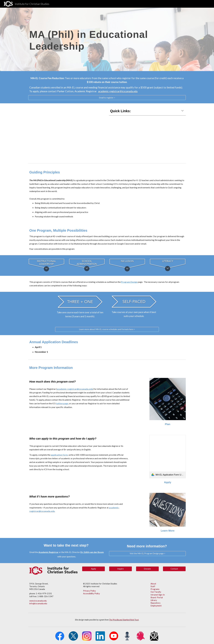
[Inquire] (121, 569)
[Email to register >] (107, 98)
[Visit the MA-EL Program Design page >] (147, 553)
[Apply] (93, 569)
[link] (168, 457)
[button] (182, 111)
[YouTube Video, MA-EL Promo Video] (67, 133)
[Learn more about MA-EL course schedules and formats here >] (107, 329)
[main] (107, 39)
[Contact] (174, 569)
